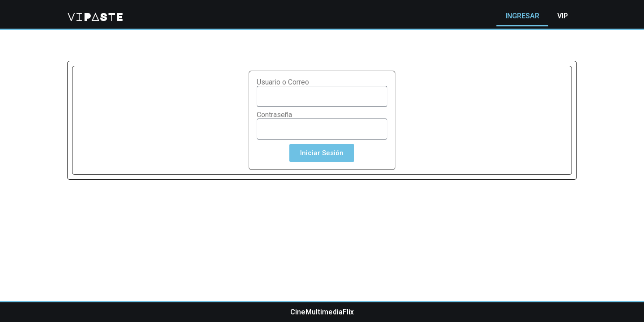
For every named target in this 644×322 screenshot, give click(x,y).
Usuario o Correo (283, 82)
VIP (563, 16)
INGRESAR (522, 16)
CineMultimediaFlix (322, 312)
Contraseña (274, 115)
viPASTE (95, 17)
